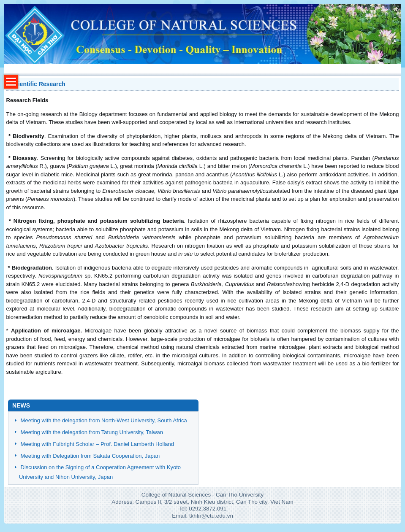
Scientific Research (38, 84)
